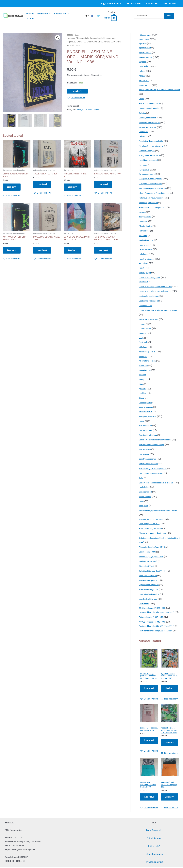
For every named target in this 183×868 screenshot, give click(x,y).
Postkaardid (62, 14)
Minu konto (169, 3)
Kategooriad (83, 38)
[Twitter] (99, 16)
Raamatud (44, 14)
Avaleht (30, 14)
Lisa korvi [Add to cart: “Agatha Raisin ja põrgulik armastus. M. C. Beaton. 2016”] (149, 706)
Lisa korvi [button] (12, 187)
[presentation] (49, 14)
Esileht (70, 35)
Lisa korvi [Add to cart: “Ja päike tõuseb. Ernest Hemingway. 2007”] (169, 816)
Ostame (30, 18)
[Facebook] (92, 16)
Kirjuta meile (134, 3)
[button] (58, 37)
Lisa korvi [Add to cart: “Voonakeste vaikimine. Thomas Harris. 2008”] (149, 816)
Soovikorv (152, 3)
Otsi (169, 16)
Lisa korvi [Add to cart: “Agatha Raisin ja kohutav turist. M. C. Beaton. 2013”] (169, 706)
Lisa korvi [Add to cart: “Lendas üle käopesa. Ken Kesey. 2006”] (149, 761)
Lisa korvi (77, 91)
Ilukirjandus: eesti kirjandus (89, 109)
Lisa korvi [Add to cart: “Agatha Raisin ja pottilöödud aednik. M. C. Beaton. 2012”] (169, 761)
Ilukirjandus (95, 38)
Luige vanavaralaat (111, 3)
